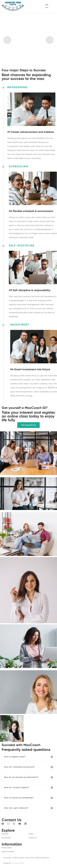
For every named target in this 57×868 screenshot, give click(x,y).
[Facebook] (3, 824)
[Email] (8, 824)
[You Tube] (20, 824)
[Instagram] (14, 824)
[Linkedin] (25, 824)
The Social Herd (18, 863)
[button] (28, 425)
